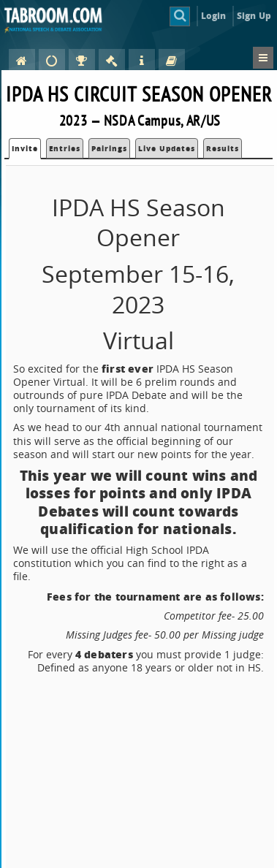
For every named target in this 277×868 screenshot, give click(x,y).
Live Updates (167, 148)
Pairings (109, 148)
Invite (25, 148)
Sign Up (254, 16)
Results (223, 148)
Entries (65, 148)
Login (214, 16)
